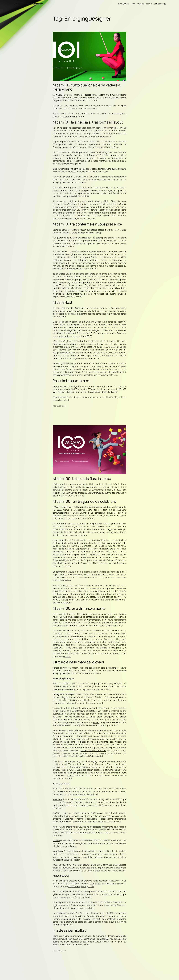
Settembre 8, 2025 (59, 951)
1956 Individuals (60, 865)
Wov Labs (57, 799)
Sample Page (160, 4)
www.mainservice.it (62, 945)
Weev (56, 827)
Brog (83, 739)
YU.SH (91, 886)
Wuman (71, 776)
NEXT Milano (74, 886)
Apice (63, 714)
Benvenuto (123, 4)
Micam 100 (72, 257)
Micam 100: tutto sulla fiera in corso (82, 479)
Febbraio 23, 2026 (59, 406)
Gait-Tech (64, 291)
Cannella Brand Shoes (116, 773)
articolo (67, 656)
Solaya (94, 257)
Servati (96, 722)
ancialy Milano (81, 708)
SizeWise (59, 254)
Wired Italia (78, 636)
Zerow (77, 277)
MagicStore (58, 851)
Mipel (57, 207)
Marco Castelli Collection (93, 750)
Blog (133, 4)
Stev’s (84, 886)
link (115, 375)
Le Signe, (91, 717)
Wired (55, 341)
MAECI (98, 884)
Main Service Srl (144, 4)
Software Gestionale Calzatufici (28, 4)
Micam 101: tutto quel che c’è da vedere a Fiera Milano (87, 87)
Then (110, 764)
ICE (91, 884)
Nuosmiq (99, 764)
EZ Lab (62, 285)
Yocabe (56, 840)
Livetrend (81, 216)
